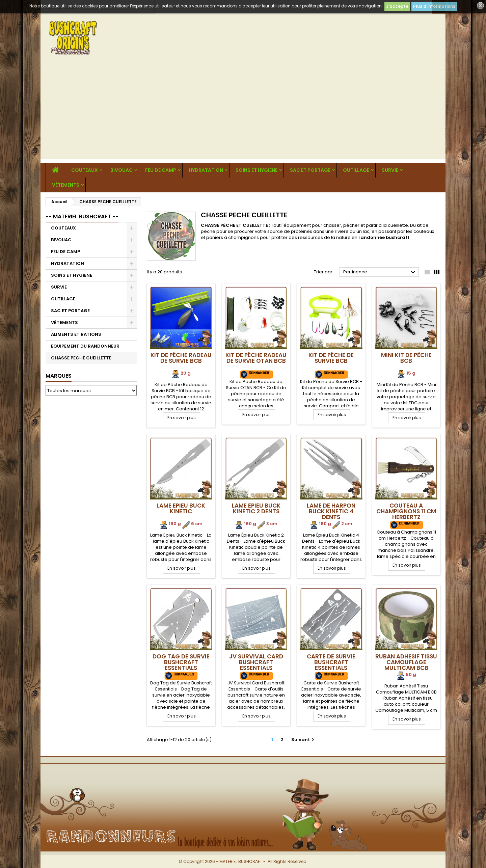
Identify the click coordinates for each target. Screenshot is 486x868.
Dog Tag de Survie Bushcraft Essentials (181, 662)
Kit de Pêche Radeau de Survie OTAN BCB (256, 358)
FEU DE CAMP (161, 170)
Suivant (304, 740)
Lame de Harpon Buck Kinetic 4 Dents (331, 511)
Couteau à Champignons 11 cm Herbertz (406, 511)
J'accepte (397, 6)
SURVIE (390, 170)
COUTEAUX (85, 170)
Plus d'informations (434, 6)
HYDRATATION (206, 170)
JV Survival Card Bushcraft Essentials (256, 662)
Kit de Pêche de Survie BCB (331, 358)
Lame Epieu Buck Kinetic (181, 508)
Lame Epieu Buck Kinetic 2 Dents (256, 508)
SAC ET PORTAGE (310, 170)
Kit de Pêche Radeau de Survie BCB (181, 358)
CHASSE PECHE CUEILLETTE (81, 358)
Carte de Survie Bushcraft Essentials (331, 662)
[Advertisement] (243, 112)
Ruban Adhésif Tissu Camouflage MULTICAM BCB (406, 662)
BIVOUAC (122, 170)
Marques (59, 376)
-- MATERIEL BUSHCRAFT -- (82, 216)
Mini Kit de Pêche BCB (406, 358)
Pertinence (380, 272)
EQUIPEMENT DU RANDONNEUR (85, 346)
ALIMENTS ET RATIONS (76, 334)
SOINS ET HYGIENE (256, 170)
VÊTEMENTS (66, 185)
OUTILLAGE (356, 170)
